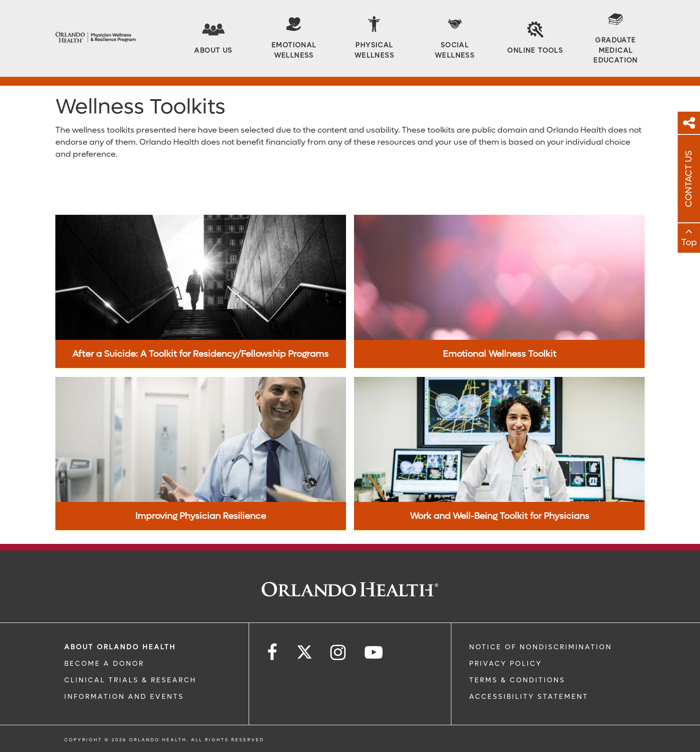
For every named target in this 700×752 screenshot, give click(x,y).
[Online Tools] (535, 39)
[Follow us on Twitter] (304, 649)
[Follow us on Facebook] (273, 653)
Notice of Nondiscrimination (541, 647)
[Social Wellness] (455, 38)
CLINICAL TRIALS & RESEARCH (130, 680)
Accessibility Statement (529, 697)
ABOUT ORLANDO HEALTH (120, 647)
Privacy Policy (506, 664)
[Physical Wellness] (374, 38)
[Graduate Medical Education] (616, 38)
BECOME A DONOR (104, 664)
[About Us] (213, 39)
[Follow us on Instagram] (339, 653)
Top (689, 242)
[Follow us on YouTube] (374, 653)
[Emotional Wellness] (294, 38)
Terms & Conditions (517, 680)
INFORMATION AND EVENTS (124, 697)
